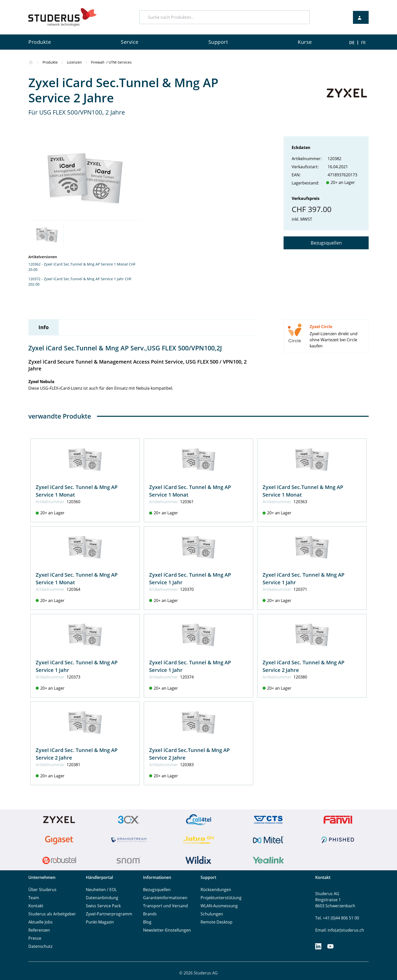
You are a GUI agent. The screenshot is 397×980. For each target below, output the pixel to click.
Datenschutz (40, 946)
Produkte (50, 62)
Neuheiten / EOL (101, 890)
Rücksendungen (216, 890)
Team (34, 898)
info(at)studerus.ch (346, 930)
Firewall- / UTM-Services (111, 62)
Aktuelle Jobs (41, 922)
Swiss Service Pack (103, 906)
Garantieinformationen (165, 898)
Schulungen (212, 914)
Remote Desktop (216, 922)
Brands (150, 914)
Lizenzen (74, 62)
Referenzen (39, 930)
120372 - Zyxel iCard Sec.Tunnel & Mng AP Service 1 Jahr (76, 279)
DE (352, 43)
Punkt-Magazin (100, 922)
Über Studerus (42, 890)
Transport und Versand (165, 906)
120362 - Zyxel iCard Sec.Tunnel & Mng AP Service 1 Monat (78, 264)
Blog (147, 922)
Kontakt (36, 906)
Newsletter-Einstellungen (167, 930)
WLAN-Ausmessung (219, 906)
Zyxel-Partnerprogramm (109, 914)
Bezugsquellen (326, 243)
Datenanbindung (102, 898)
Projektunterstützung (221, 898)
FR (363, 43)
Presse (35, 938)
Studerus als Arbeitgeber (52, 914)
